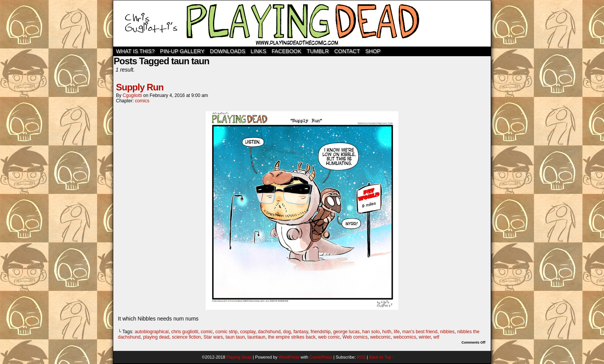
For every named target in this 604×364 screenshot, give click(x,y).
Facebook (286, 51)
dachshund (269, 332)
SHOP (373, 51)
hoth (387, 332)
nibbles (447, 332)
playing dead (156, 337)
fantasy (301, 332)
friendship (320, 332)
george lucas (346, 332)
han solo (371, 332)
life (397, 332)
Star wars (213, 337)
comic (207, 332)
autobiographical (152, 332)
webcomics (405, 337)
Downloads (228, 51)
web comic (329, 337)
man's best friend (420, 332)
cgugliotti (132, 95)
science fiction (186, 337)
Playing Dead (302, 23)
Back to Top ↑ (382, 357)
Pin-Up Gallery (182, 51)
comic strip (226, 332)
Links (258, 51)
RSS (362, 357)
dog (287, 332)
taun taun (235, 337)
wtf (436, 337)
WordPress (289, 357)
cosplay (248, 332)
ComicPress (321, 357)
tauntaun (256, 337)
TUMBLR (318, 51)
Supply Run (140, 87)
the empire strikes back (292, 337)
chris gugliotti (185, 332)
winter (425, 337)
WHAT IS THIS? (135, 51)
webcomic (380, 337)
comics (142, 101)
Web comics (355, 337)
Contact (347, 51)
